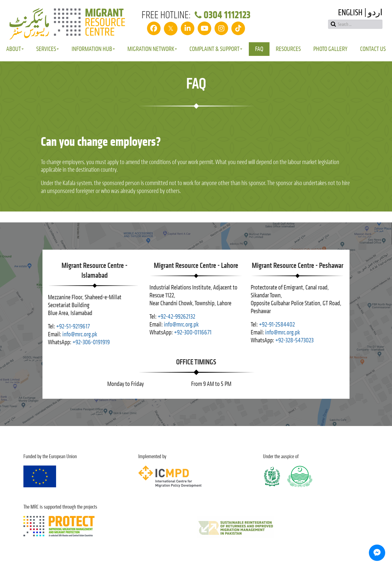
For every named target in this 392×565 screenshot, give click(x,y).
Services (48, 49)
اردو (375, 13)
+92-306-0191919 (91, 342)
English (350, 13)
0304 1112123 (222, 15)
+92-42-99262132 (176, 317)
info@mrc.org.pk (80, 334)
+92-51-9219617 (73, 326)
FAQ (259, 49)
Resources (288, 49)
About (15, 49)
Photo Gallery (330, 49)
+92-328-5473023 (294, 340)
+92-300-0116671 (193, 332)
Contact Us (373, 49)
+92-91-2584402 (277, 324)
